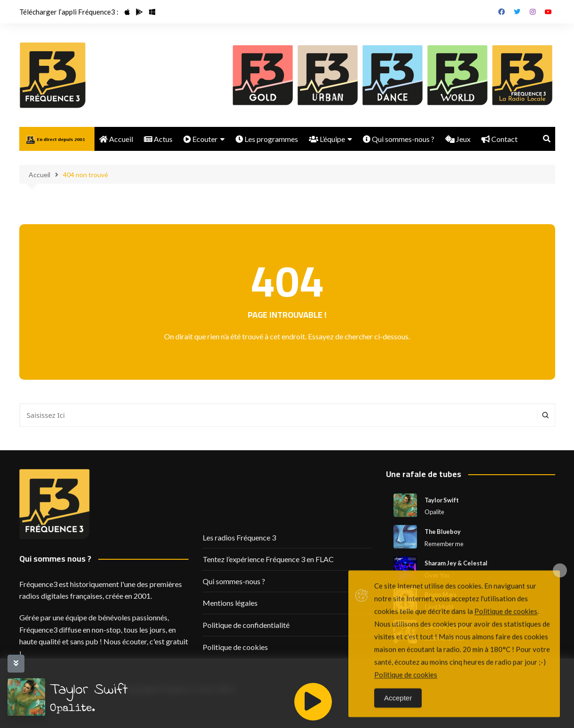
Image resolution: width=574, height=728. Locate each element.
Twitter (517, 12)
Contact (499, 139)
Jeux (458, 139)
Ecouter (201, 139)
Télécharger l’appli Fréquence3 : (69, 12)
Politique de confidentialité (246, 625)
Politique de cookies (235, 647)
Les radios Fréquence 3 (239, 537)
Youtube (548, 12)
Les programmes (267, 139)
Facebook (502, 12)
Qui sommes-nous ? (399, 139)
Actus (158, 139)
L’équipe (327, 139)
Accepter (398, 709)
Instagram (533, 12)
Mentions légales (230, 603)
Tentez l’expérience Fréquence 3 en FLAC (268, 559)
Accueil (116, 139)
